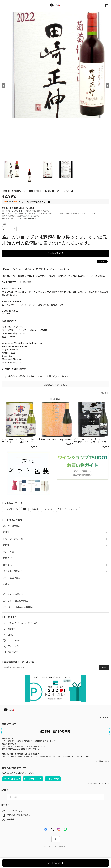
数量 (4, 224)
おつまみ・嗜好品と (13, 571)
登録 (104, 667)
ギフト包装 (8, 552)
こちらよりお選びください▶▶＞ (52, 377)
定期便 (6, 584)
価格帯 (6, 545)
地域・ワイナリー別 (13, 539)
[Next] (107, 86)
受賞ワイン (8, 558)
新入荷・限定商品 (12, 526)
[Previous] (4, 86)
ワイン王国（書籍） (13, 578)
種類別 (6, 532)
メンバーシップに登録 (13, 211)
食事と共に (8, 565)
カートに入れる (55, 253)
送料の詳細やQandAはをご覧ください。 (21, 749)
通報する (105, 393)
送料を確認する (30, 219)
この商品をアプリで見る (55, 385)
